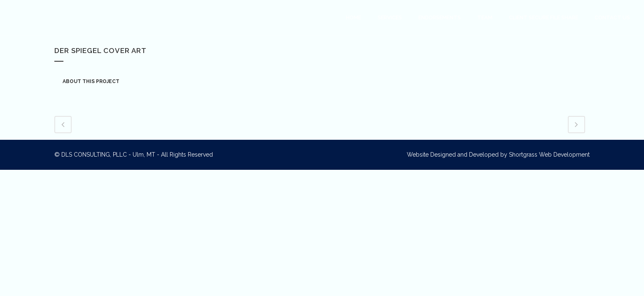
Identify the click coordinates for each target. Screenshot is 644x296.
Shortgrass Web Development (549, 155)
